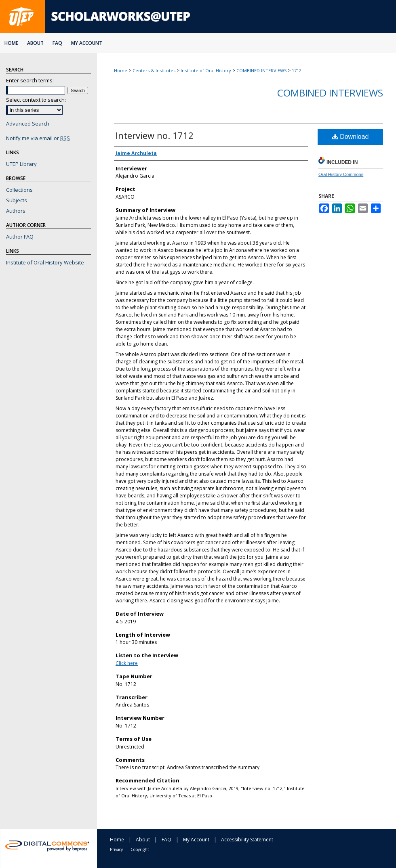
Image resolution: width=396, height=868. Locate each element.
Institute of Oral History (206, 70)
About (143, 840)
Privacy (116, 849)
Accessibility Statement (247, 840)
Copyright (140, 849)
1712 (297, 70)
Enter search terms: (30, 80)
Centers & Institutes (154, 70)
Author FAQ (20, 237)
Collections (19, 190)
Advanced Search (28, 124)
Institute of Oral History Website (45, 262)
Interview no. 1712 (155, 135)
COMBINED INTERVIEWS (261, 70)
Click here (127, 663)
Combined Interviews (330, 93)
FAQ (166, 840)
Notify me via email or (38, 138)
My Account (196, 840)
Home (121, 70)
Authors (16, 211)
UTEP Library (21, 164)
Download (351, 137)
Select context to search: (36, 100)
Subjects (17, 200)
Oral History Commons (341, 174)
